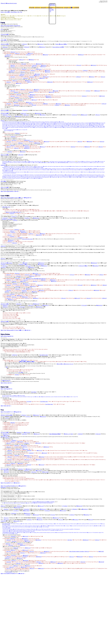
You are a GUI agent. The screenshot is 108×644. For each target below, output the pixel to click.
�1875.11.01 (39, 450)
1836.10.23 (101, 147)
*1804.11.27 (15, 81)
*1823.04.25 (31, 104)
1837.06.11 (17, 97)
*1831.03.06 (24, 64)
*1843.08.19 (17, 455)
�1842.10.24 (54, 281)
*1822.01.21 (24, 290)
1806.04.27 (105, 285)
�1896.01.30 (36, 304)
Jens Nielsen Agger (44, 355)
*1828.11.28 (21, 60)
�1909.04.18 (41, 290)
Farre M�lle (21, 372)
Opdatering (3, 121)
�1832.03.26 (41, 264)
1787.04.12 (3, 267)
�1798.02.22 (11, 240)
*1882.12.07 (32, 568)
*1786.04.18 (104, 298)
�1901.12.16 (27, 541)
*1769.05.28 (26, 47)
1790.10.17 (98, 115)
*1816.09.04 (26, 509)
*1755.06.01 (21, 264)
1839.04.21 (9, 82)
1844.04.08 (9, 285)
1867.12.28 (6, 520)
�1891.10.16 (25, 449)
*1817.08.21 (17, 279)
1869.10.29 (10, 457)
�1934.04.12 (39, 69)
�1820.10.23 (32, 276)
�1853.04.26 (23, 152)
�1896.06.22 (27, 148)
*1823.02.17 (17, 289)
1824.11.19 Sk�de (5, 110)
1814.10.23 (89, 298)
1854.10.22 (9, 298)
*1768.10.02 (98, 434)
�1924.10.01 (40, 520)
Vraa (21, 12)
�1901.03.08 (45, 472)
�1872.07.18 (26, 145)
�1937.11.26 (25, 550)
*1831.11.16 (25, 447)
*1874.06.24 (25, 557)
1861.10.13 (9, 443)
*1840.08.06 (29, 450)
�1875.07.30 (51, 92)
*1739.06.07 (28, 515)
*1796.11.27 (71, 290)
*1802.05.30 (73, 147)
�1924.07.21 (37, 89)
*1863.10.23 (11, 545)
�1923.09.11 (27, 455)
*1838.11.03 (7, 558)
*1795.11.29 (104, 104)
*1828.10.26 (9, 296)
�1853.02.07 (48, 72)
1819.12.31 (103, 77)
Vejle (18, 12)
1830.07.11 (10, 235)
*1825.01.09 (27, 298)
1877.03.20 (10, 453)
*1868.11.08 (16, 548)
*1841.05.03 (27, 147)
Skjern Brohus (14, 12)
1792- (2, 29)
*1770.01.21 (28, 417)
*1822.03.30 (14, 541)
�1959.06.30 (39, 557)
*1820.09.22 (15, 284)
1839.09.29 (9, 280)
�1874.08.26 (37, 74)
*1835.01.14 (31, 142)
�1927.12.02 (25, 536)
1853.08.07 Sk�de (5, 304)
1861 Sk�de (3, 181)
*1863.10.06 (26, 540)
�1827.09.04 (26, 511)
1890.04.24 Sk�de (5, 321)
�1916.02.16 (48, 96)
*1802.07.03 (80, 142)
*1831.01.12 (13, 442)
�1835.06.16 (88, 275)
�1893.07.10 (37, 143)
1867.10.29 (13, 96)
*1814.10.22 (17, 273)
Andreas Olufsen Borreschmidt (27, 239)
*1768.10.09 (18, 276)
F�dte (26, 264)
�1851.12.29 (77, 298)
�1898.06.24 (31, 60)
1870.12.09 (9, 465)
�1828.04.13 (31, 267)
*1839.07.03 (18, 449)
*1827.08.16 (70, 540)
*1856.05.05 (12, 539)
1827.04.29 (5, 434)
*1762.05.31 (27, 218)
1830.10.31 (5, 115)
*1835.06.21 (26, 443)
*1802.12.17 (17, 53)
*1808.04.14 (31, 92)
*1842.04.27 (13, 145)
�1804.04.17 (7, 56)
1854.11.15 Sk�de (5, 155)
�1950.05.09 (26, 560)
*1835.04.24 (34, 65)
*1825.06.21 (12, 294)
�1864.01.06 (79, 506)
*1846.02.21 (13, 463)
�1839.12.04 (18, 116)
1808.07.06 (3, 246)
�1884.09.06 (89, 142)
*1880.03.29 (15, 566)
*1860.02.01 (8, 544)
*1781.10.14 (63, 298)
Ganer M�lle (7, 12)
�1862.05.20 (45, 55)
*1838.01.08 (30, 96)
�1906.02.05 (86, 540)
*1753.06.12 (16, 511)
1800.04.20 (5, 47)
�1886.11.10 (36, 75)
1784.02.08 (5, 218)
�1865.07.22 (56, 518)
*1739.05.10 (72, 515)
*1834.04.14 (32, 77)
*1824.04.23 (34, 472)
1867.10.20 (9, 142)
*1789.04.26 (78, 77)
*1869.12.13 (13, 550)
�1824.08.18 (96, 266)
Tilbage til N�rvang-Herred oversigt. (9, 3)
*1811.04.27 (27, 275)
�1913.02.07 (24, 446)
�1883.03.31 (42, 78)
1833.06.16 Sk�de (5, 113)
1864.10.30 (9, 447)
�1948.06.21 (38, 540)
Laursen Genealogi (9, 572)
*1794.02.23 (85, 70)
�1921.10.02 (56, 91)
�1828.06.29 (94, 263)
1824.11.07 (13, 67)
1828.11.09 (9, 55)
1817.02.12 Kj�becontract (6, 263)
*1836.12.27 (22, 74)
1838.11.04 (91, 520)
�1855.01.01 (43, 509)
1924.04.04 (9, 562)
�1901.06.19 (43, 553)
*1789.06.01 (74, 509)
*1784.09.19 (16, 230)
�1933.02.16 (39, 460)
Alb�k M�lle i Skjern (6, 207)
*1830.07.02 (14, 297)
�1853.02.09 (96, 290)
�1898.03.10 (29, 469)
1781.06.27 (17, 375)
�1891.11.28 (41, 506)
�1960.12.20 (24, 567)
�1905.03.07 (47, 70)
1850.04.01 (6, 509)
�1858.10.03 (90, 82)
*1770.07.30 (8, 116)
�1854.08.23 (85, 509)
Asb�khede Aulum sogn (6, 380)
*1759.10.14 (81, 266)
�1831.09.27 (7, 435)
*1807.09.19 (16, 102)
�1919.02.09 (20, 442)
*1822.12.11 (71, 557)
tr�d (7, 367)
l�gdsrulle (25, 263)
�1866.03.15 (44, 266)
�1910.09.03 (20, 463)
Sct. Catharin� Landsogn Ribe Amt (39, 279)
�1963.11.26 (28, 548)
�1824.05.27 (87, 515)
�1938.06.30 (60, 563)
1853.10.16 (6, 470)
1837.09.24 (7, 438)
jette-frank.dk (4, 219)
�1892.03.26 (49, 97)
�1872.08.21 (43, 115)
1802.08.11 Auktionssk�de (7, 415)
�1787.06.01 (23, 231)
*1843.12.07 (19, 95)
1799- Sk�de (4, 40)
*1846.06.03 (20, 100)
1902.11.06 (18, 563)
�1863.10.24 (23, 545)
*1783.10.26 (17, 286)
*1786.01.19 (12, 231)
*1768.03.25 (24, 44)
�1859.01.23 (11, 300)
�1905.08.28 (27, 140)
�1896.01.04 (46, 447)
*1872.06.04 (13, 555)
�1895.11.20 (29, 102)
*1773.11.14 (72, 275)
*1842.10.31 (29, 457)
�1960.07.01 (47, 551)
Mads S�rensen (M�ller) (62, 44)
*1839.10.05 (29, 465)
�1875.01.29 (34, 100)
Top (50, 7)
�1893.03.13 (44, 65)
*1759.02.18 (12, 213)
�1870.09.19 (33, 286)
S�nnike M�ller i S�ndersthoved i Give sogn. (65, 364)
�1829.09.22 (20, 296)
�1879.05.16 (40, 285)
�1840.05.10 (42, 47)
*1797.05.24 (88, 91)
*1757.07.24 (74, 115)
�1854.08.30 (38, 113)
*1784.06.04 (13, 513)
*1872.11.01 (31, 551)
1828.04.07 (16, 92)
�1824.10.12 (40, 44)
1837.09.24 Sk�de (5, 432)
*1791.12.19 (79, 65)
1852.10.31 (6, 518)
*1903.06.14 (39, 562)
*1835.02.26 (13, 137)
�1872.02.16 (93, 65)
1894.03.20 (9, 557)
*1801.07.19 (24, 292)
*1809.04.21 (32, 97)
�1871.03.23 (42, 457)
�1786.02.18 (81, 55)
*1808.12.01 (16, 148)
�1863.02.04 (97, 91)
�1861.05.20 (25, 297)
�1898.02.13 (36, 298)
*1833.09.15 (22, 553)
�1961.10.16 (41, 568)
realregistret (15, 220)
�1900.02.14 (45, 305)
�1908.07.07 (28, 289)
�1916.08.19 (38, 443)
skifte (72, 434)
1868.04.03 (10, 450)
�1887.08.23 (28, 279)
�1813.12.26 (36, 515)
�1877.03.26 (27, 432)
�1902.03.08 (80, 557)
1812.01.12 (3, 259)
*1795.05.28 (25, 78)
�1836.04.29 (43, 67)
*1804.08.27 (13, 423)
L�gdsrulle (45, 104)
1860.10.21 (91, 557)
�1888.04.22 (28, 81)
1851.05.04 (9, 104)
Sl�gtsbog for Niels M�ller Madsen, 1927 (13, 212)
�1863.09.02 (17, 105)
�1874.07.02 (39, 235)
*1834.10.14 (24, 69)
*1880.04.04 (41, 563)
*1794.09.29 (20, 238)
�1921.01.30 (41, 465)
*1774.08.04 (65, 506)
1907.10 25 (9, 568)
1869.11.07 (9, 147)
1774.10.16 (53, 515)
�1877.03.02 (39, 470)
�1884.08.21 (67, 105)
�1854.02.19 (41, 263)
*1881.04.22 (11, 567)
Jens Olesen (34, 392)
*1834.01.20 (87, 551)
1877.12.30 (6, 472)
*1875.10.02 (83, 562)
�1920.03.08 (101, 562)
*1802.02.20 (14, 243)
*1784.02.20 (28, 55)
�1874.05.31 (58, 104)
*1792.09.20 (12, 236)
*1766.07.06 (14, 281)
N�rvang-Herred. (52, 5)
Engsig (2, 12)
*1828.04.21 (26, 470)
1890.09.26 (9, 540)
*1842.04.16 (21, 75)
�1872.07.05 (35, 273)
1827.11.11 (23, 72)
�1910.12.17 (43, 147)
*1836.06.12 (36, 91)
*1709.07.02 (14, 355)
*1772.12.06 (80, 285)
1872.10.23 (10, 460)
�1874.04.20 (38, 275)
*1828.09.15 (14, 440)
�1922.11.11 (20, 558)
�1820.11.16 (67, 434)
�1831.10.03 (23, 281)
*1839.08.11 (29, 520)
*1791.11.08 (28, 266)
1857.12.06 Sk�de (5, 469)
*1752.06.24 (47, 511)
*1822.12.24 (31, 305)
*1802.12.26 (25, 280)
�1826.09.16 (34, 292)
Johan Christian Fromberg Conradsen (77, 551)
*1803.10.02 (26, 115)
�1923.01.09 (47, 142)
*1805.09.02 (24, 434)
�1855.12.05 (19, 83)
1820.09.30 (7, 292)
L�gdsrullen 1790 (4, 437)
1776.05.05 (3, 264)
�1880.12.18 (37, 434)
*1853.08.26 (13, 536)
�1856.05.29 (94, 285)
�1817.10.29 (63, 511)
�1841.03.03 (17, 521)
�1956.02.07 (26, 555)
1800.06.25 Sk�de (5, 44)
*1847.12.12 (26, 460)
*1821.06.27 (27, 285)
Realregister (3, 487)
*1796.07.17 (31, 234)
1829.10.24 (102, 142)
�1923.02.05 (44, 453)
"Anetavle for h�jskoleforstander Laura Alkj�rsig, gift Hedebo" (43, 502)
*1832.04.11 (17, 133)
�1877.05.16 (102, 96)
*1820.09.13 (39, 518)
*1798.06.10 (57, 105)
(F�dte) (86, 266)
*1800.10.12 (10, 242)
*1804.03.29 (3, 521)
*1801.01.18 (13, 52)
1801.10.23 (35, 281)
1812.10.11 (5, 266)
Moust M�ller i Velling (12, 219)
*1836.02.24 (17, 446)
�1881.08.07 (101, 551)
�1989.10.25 (53, 562)
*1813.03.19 (84, 96)
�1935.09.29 (25, 539)
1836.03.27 (9, 275)
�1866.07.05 (87, 147)
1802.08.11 (7, 418)
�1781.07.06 (24, 360)
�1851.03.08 (17, 507)
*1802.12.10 (34, 67)
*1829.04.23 (33, 70)
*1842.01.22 (23, 89)
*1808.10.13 (29, 82)
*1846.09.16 (10, 152)
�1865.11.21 (30, 53)
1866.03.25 (13, 65)
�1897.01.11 (28, 566)
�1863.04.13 (92, 77)
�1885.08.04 (53, 280)
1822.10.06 (34, 105)
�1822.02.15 (36, 415)
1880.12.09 (13, 91)
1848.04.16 (5, 305)
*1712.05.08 (29, 401)
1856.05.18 (97, 540)
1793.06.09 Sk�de (5, 34)
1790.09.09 (80, 434)
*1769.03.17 (24, 415)
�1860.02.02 (20, 544)
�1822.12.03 (84, 115)
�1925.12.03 (46, 77)
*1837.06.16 (14, 140)
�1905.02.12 (26, 284)
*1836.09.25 (31, 453)
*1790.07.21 (13, 232)
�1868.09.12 (11, 72)
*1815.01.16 (19, 506)
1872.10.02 (13, 77)
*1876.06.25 (13, 560)
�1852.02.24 (43, 417)
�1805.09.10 (36, 218)
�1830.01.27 (42, 234)
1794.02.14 (101, 275)
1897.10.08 (9, 551)
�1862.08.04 (50, 82)
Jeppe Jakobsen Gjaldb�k (58, 47)
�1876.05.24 (33, 95)
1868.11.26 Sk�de (5, 188)
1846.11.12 (3, 506)
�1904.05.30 (39, 64)
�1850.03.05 (24, 232)
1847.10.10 (9, 290)
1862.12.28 (13, 70)
